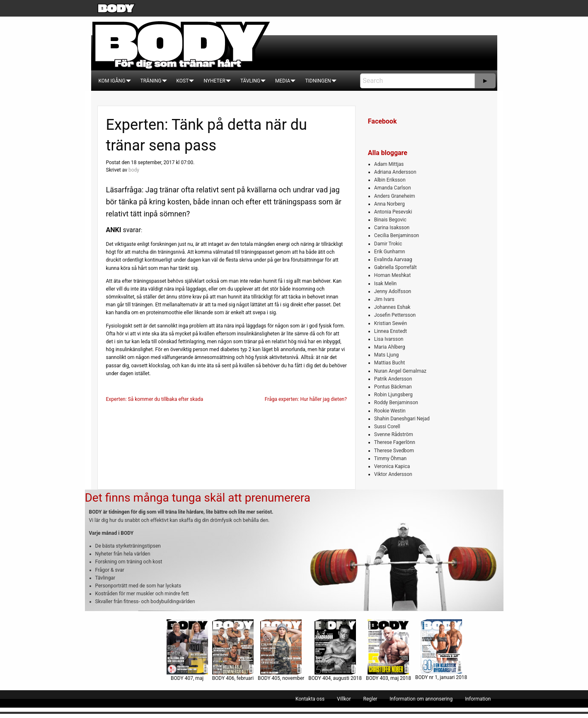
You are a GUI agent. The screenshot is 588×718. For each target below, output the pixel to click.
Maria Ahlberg (390, 347)
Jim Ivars (384, 299)
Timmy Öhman (390, 458)
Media (283, 81)
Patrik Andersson (393, 379)
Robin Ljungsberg (393, 395)
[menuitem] (112, 81)
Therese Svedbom (394, 451)
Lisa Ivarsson (389, 339)
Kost (183, 81)
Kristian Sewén (391, 323)
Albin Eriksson (390, 180)
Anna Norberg (390, 204)
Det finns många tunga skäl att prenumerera (198, 498)
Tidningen (318, 81)
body (134, 170)
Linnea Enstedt (391, 331)
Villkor (344, 699)
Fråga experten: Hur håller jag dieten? (306, 399)
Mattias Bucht (390, 363)
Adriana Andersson (395, 172)
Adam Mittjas (389, 164)
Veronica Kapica (392, 466)
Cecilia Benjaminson (397, 235)
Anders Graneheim (395, 196)
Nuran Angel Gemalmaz (400, 371)
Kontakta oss (310, 699)
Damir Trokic (388, 244)
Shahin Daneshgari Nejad (402, 419)
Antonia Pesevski (393, 212)
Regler (370, 699)
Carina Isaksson (392, 228)
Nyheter (214, 81)
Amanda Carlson (393, 188)
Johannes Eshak (392, 307)
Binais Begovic (390, 220)
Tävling (250, 81)
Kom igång (112, 81)
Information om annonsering (421, 699)
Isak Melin (385, 284)
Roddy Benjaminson (396, 403)
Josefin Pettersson (395, 315)
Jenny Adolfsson (393, 291)
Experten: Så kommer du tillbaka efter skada (155, 399)
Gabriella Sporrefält (396, 267)
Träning (151, 81)
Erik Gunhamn (390, 252)
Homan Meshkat (392, 275)
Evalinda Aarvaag (393, 260)
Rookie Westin (390, 411)
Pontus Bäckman (393, 387)
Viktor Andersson (393, 474)
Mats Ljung (386, 355)
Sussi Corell (387, 427)
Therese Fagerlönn (395, 442)
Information (478, 699)
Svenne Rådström (394, 434)
